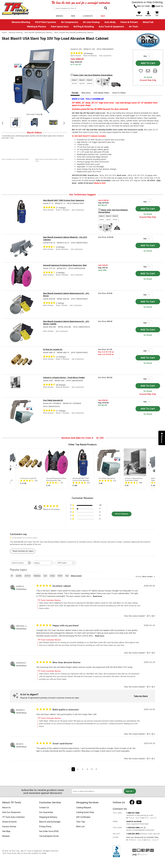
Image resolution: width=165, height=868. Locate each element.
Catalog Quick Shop (85, 812)
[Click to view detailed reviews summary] (23, 551)
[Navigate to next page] (96, 769)
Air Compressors (70, 22)
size (45, 576)
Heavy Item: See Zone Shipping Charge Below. (93, 75)
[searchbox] (19, 563)
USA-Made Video (101, 93)
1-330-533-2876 (133, 834)
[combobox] (43, 563)
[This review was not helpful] (152, 616)
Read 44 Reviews (90, 56)
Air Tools (133, 27)
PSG (140, 855)
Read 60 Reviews (63, 387)
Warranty (86, 93)
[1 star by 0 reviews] (86, 519)
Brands (59, 16)
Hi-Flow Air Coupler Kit (53, 349)
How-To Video (119, 93)
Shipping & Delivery (48, 817)
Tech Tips (81, 822)
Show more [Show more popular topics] (76, 576)
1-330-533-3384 (133, 828)
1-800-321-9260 (133, 813)
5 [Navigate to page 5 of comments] (92, 769)
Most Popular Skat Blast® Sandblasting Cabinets (74, 32)
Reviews (6, 836)
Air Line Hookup (91, 22)
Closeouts (88, 16)
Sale (103, 16)
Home (4, 32)
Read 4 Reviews (62, 249)
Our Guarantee (46, 812)
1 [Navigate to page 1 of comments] (73, 769)
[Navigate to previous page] (69, 769)
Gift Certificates (83, 817)
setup (52, 576)
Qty (145, 56)
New (73, 16)
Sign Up (130, 791)
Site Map (6, 831)
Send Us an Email (134, 821)
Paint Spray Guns (60, 27)
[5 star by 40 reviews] (86, 506)
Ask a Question (105, 56)
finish (60, 576)
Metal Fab (148, 22)
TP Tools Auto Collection (13, 817)
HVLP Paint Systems (46, 22)
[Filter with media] (66, 563)
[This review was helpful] (148, 616)
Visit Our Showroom (11, 812)
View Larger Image (34, 114)
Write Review (76, 56)
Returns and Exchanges (50, 822)
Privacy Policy (45, 826)
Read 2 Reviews (62, 275)
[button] (16, 465)
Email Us (157, 6)
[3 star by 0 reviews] (86, 512)
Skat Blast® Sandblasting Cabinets (38, 32)
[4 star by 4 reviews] (86, 509)
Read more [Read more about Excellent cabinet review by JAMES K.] (98, 596)
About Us (6, 807)
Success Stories (9, 826)
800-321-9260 (142, 6)
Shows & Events (9, 822)
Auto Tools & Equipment (111, 27)
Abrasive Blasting (21, 22)
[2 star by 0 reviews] (86, 516)
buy (67, 576)
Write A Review (122, 514)
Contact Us (44, 807)
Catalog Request (84, 807)
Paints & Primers (129, 22)
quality (19, 576)
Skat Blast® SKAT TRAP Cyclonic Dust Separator (64, 200)
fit (12, 576)
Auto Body (110, 22)
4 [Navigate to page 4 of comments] (87, 769)
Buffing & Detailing (84, 27)
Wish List (80, 826)
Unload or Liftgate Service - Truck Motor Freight (64, 377)
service (28, 576)
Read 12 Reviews (63, 359)
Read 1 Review (62, 305)
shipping (37, 576)
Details (75, 93)
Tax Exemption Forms (49, 836)
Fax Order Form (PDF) (49, 831)
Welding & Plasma (36, 27)
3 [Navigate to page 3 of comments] (83, 769)
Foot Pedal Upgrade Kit (53, 400)
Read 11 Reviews (63, 210)
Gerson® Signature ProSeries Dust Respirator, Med (65, 265)
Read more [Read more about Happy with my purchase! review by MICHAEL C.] (100, 636)
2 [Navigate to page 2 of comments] (78, 769)
